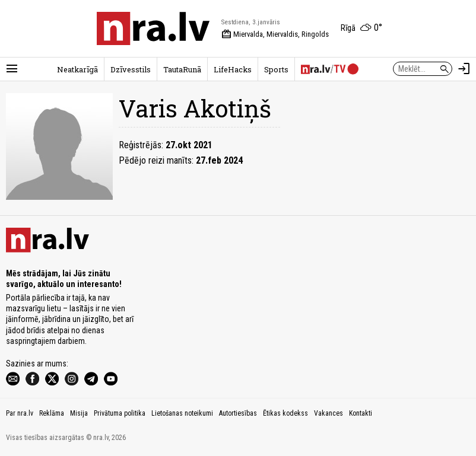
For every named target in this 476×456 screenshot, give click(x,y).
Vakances (329, 413)
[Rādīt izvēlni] (12, 69)
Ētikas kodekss (285, 413)
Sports (276, 69)
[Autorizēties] (464, 69)
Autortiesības (238, 413)
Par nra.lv (20, 413)
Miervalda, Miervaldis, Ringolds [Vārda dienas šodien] (275, 34)
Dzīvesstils (131, 69)
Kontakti (361, 413)
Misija (79, 413)
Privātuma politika (120, 413)
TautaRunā (182, 69)
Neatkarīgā (77, 69)
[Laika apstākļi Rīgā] (361, 28)
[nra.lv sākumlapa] (153, 28)
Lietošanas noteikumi (182, 413)
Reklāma (52, 413)
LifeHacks (233, 69)
